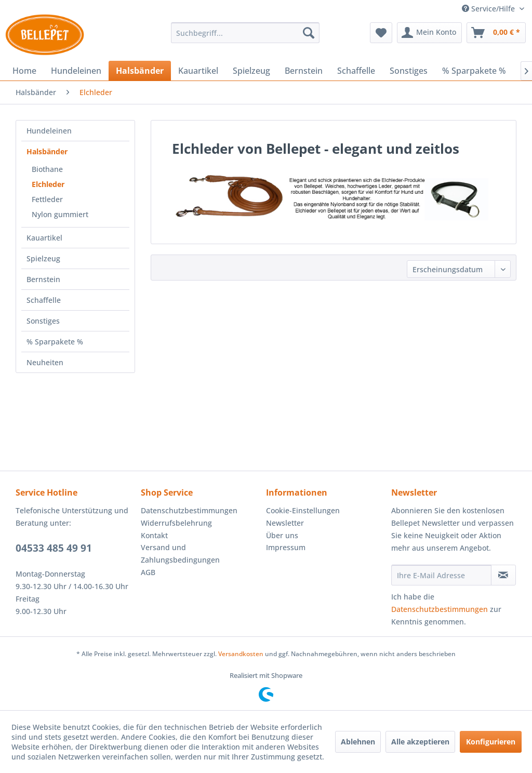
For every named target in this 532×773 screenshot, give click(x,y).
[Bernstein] (304, 71)
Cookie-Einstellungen (303, 510)
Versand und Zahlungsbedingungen (180, 554)
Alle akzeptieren (420, 742)
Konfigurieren (491, 742)
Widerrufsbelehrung (176, 523)
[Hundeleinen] (76, 71)
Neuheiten (45, 362)
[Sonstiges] (409, 71)
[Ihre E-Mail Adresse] (441, 575)
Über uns (282, 535)
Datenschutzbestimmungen (189, 510)
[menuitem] (245, 33)
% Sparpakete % (55, 342)
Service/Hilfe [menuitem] (489, 9)
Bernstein (43, 279)
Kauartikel (44, 238)
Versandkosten (241, 654)
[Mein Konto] (429, 33)
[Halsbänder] (140, 71)
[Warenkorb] (496, 33)
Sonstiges (43, 321)
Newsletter (285, 523)
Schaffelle (44, 300)
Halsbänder (47, 151)
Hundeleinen (49, 131)
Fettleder (47, 199)
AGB (148, 572)
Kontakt (154, 535)
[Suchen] (309, 33)
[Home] (24, 71)
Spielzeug (43, 258)
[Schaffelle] (356, 71)
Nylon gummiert (60, 214)
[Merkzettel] (381, 33)
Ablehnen (358, 742)
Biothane (47, 169)
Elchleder (48, 184)
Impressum (286, 547)
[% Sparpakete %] (474, 71)
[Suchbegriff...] (245, 33)
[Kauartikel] (198, 71)
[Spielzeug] (251, 71)
